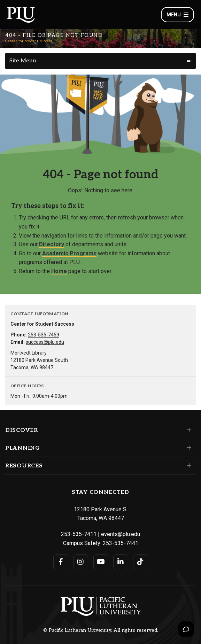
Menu (177, 15)
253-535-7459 (44, 335)
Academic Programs (69, 253)
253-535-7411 (79, 534)
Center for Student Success (29, 41)
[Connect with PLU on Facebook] (61, 562)
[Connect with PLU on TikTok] (141, 562)
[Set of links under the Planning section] (188, 448)
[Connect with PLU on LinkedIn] (121, 562)
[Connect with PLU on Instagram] (81, 562)
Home (59, 271)
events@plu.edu (121, 534)
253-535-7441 (121, 543)
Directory (52, 244)
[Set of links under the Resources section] (188, 466)
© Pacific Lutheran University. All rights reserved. (101, 630)
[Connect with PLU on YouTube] (101, 562)
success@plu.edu (45, 342)
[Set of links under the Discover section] (188, 430)
